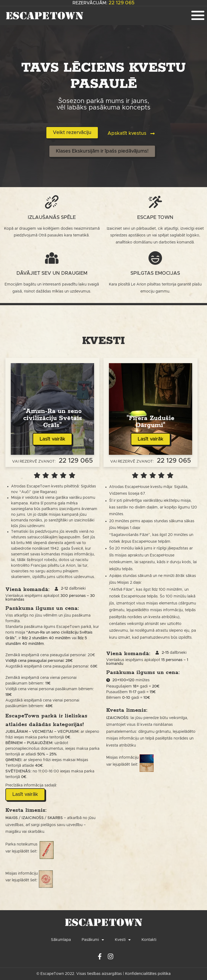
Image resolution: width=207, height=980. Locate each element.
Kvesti (123, 940)
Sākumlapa (61, 940)
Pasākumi (93, 940)
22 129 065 (122, 3)
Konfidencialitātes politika (148, 974)
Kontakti (149, 940)
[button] (72, 133)
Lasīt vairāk (52, 439)
